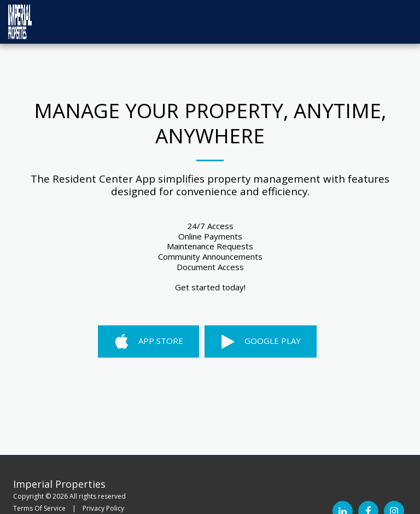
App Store (148, 341)
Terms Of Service (39, 508)
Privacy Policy (103, 508)
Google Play (260, 341)
